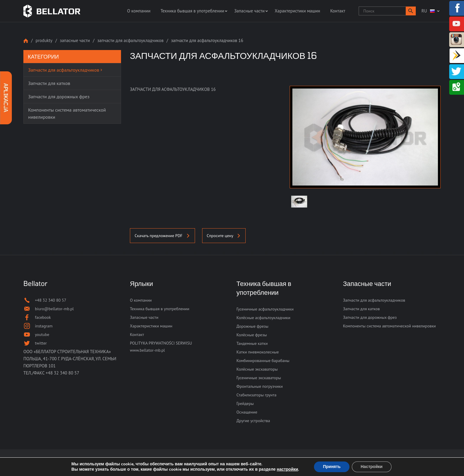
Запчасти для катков (361, 309)
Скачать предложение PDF (162, 236)
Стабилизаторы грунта (256, 395)
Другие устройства (253, 421)
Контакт (338, 11)
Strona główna (26, 41)
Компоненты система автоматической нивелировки (389, 326)
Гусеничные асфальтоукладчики (265, 309)
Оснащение (247, 412)
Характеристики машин (297, 11)
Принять (332, 467)
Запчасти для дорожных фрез (370, 317)
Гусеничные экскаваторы (259, 378)
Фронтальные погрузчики (260, 386)
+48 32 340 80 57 (62, 373)
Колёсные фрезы (252, 335)
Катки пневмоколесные (258, 352)
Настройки (372, 467)
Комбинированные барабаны (263, 361)
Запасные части (249, 11)
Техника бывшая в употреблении (192, 11)
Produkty (44, 40)
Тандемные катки (252, 343)
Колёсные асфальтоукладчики (263, 318)
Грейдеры (245, 403)
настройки (287, 469)
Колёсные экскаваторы (257, 369)
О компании (139, 11)
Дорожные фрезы (252, 326)
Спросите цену (224, 236)
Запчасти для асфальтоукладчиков (130, 40)
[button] (411, 11)
